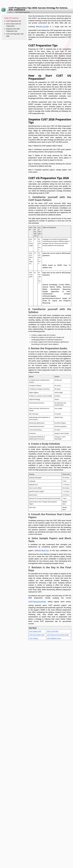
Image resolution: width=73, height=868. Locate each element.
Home (10, 12)
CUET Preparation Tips (14, 21)
